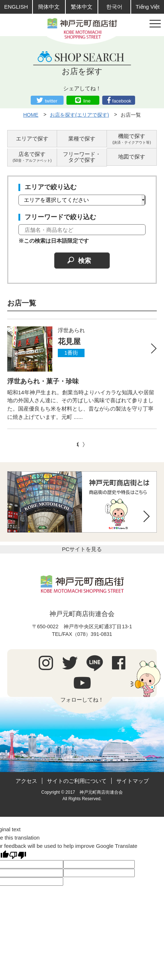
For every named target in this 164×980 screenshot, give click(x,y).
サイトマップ (133, 781)
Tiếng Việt (148, 7)
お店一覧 (131, 115)
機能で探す (132, 139)
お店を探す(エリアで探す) (79, 115)
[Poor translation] (18, 855)
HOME (31, 115)
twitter (51, 101)
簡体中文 (49, 7)
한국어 (114, 7)
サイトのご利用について (77, 781)
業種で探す (82, 138)
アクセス (26, 781)
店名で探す (32, 157)
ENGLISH (16, 7)
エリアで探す (32, 138)
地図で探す (132, 157)
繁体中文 (82, 7)
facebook (122, 101)
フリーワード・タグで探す (82, 157)
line (87, 101)
